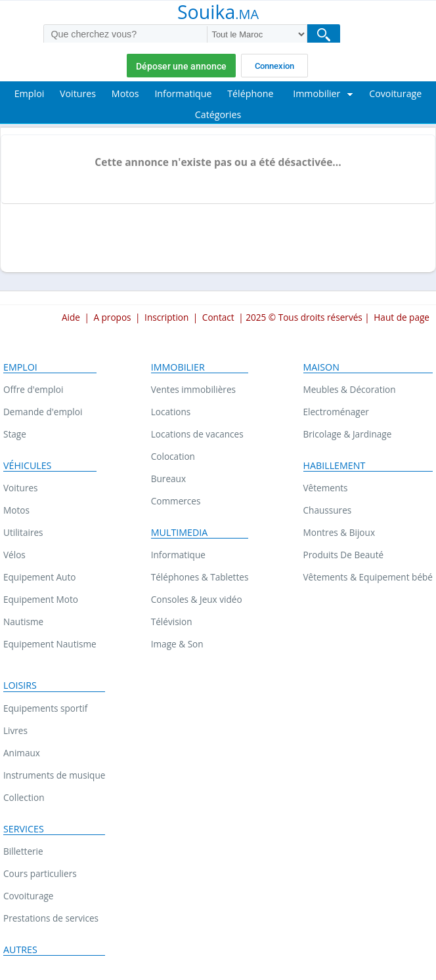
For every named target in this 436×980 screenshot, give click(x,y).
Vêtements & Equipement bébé (368, 577)
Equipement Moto (41, 599)
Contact (218, 317)
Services (24, 829)
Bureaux (168, 479)
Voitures (21, 488)
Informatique (178, 555)
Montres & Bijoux (339, 532)
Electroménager (336, 412)
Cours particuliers (40, 873)
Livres (15, 730)
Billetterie (23, 851)
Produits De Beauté (344, 555)
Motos (16, 510)
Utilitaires (23, 532)
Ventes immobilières (193, 389)
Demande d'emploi (43, 412)
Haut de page (402, 317)
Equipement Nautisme (50, 644)
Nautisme (23, 622)
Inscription (166, 317)
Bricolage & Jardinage (348, 434)
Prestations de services (51, 918)
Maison (321, 367)
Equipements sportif (45, 708)
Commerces (176, 501)
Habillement (335, 466)
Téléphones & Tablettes (200, 577)
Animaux (22, 753)
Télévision (172, 622)
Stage (15, 434)
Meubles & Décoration (350, 389)
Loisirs (20, 685)
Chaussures (328, 510)
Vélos (14, 555)
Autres (20, 950)
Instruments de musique (54, 775)
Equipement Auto (39, 577)
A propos (112, 317)
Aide (71, 317)
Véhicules (27, 466)
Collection (24, 797)
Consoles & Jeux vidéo (197, 599)
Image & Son (177, 644)
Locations (171, 412)
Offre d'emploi (33, 389)
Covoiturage (28, 896)
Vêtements (326, 488)
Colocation (173, 456)
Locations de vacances (197, 434)
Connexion (274, 66)
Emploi (20, 367)
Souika (218, 13)
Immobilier (178, 367)
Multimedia (180, 533)
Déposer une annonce (181, 66)
